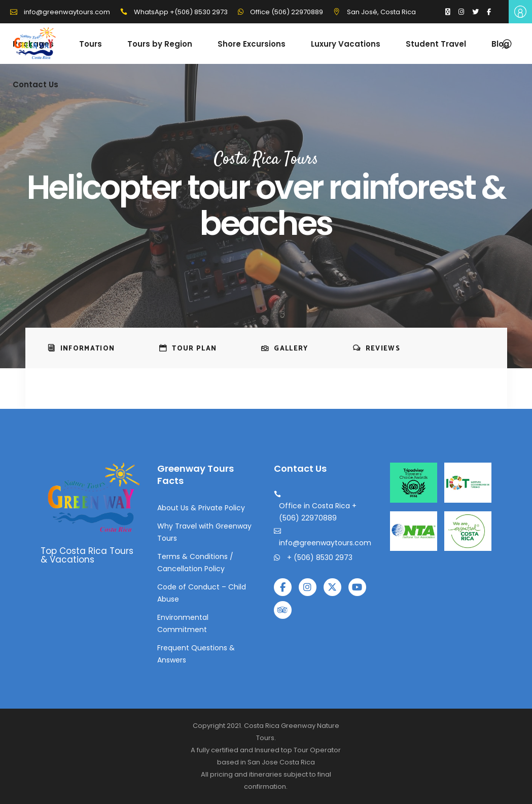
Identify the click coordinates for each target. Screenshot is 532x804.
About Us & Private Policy (201, 508)
